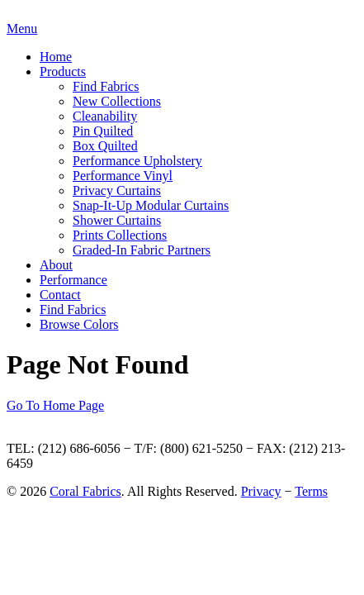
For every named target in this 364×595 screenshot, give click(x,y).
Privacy (261, 491)
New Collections (117, 101)
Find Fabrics (106, 86)
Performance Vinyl (123, 176)
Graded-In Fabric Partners (142, 250)
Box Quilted (105, 146)
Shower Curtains (117, 220)
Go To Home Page (55, 405)
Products (63, 71)
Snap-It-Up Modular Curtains (151, 205)
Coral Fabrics (85, 491)
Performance (73, 280)
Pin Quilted (103, 131)
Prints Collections (120, 235)
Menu (22, 29)
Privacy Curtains (117, 190)
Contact (60, 295)
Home (56, 57)
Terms (311, 491)
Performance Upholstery (137, 161)
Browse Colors (79, 324)
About (56, 265)
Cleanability (105, 116)
